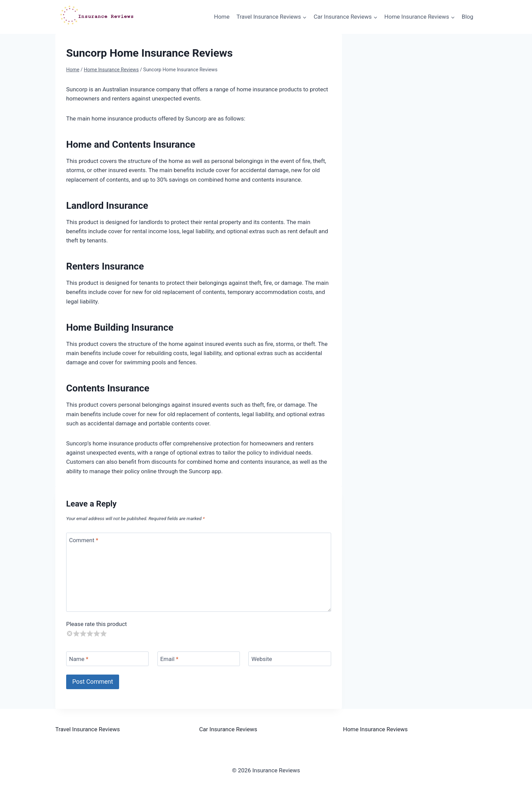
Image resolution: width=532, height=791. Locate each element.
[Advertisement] (419, 94)
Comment (84, 540)
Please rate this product (97, 624)
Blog (468, 17)
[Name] (107, 659)
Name (79, 659)
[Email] (199, 659)
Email (169, 659)
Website (262, 659)
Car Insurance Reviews (228, 729)
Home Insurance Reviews (375, 729)
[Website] (290, 659)
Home (222, 17)
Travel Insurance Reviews (88, 729)
